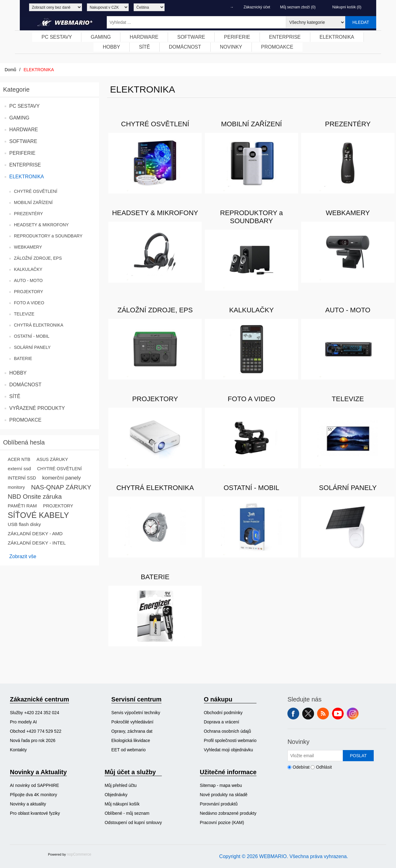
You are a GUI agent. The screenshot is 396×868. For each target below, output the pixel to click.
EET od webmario (129, 750)
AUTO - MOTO (28, 280)
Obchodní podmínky (223, 713)
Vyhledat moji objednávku (228, 750)
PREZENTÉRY (28, 214)
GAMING (19, 118)
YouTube (338, 714)
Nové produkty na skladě (224, 795)
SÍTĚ (15, 396)
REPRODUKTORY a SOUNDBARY (48, 236)
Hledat (361, 22)
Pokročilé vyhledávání (132, 722)
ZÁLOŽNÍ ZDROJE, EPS (38, 258)
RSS (323, 714)
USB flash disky (24, 524)
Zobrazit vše (23, 556)
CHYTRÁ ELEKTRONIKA (39, 325)
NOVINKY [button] (231, 47)
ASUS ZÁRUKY (52, 459)
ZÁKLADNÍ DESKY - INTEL (37, 543)
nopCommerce (79, 854)
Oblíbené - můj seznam (127, 813)
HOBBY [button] (111, 47)
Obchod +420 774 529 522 (36, 731)
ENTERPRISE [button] (285, 37)
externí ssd (19, 469)
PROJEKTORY (28, 292)
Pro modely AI (23, 722)
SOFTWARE (23, 141)
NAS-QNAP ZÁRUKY (61, 487)
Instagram (353, 714)
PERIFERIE (22, 153)
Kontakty (18, 750)
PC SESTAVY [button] (57, 37)
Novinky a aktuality (28, 804)
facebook (293, 714)
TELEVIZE (24, 314)
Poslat (358, 756)
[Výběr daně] (56, 7)
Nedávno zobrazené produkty (228, 813)
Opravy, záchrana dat (132, 731)
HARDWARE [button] (144, 37)
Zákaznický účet (257, 7)
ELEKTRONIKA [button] (337, 37)
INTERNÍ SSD (22, 478)
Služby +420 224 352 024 (34, 713)
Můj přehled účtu (121, 785)
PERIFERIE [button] (237, 37)
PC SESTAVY (24, 106)
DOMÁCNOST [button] (185, 47)
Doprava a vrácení (222, 722)
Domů (10, 70)
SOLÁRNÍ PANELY (32, 347)
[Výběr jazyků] (149, 7)
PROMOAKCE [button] (277, 47)
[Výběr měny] (108, 7)
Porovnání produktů (219, 804)
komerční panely (61, 478)
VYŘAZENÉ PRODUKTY (37, 408)
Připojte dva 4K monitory (34, 795)
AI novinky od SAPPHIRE (34, 785)
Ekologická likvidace (131, 740)
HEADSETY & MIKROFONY (41, 225)
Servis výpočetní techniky (136, 713)
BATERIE (23, 358)
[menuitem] (57, 37)
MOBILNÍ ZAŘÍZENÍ (33, 202)
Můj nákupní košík (122, 804)
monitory (16, 487)
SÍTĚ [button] (144, 47)
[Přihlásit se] (315, 756)
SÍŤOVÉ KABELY (38, 515)
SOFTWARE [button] (191, 37)
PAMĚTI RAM (22, 506)
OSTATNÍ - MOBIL (32, 336)
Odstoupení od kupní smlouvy (133, 822)
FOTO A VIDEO (29, 303)
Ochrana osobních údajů (228, 731)
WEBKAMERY (28, 247)
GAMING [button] (101, 37)
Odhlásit (324, 767)
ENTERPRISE (25, 165)
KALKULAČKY (28, 269)
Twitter (308, 714)
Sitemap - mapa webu (221, 785)
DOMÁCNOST (25, 385)
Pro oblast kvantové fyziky (35, 813)
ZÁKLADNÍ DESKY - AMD (35, 534)
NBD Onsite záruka (35, 497)
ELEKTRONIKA (27, 177)
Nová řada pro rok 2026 (33, 740)
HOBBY (18, 373)
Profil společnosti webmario (230, 740)
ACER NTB (19, 459)
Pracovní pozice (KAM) (222, 822)
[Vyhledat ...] (196, 22)
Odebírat (301, 767)
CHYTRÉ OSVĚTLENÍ (36, 191)
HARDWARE (24, 130)
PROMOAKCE (25, 420)
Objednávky (116, 795)
